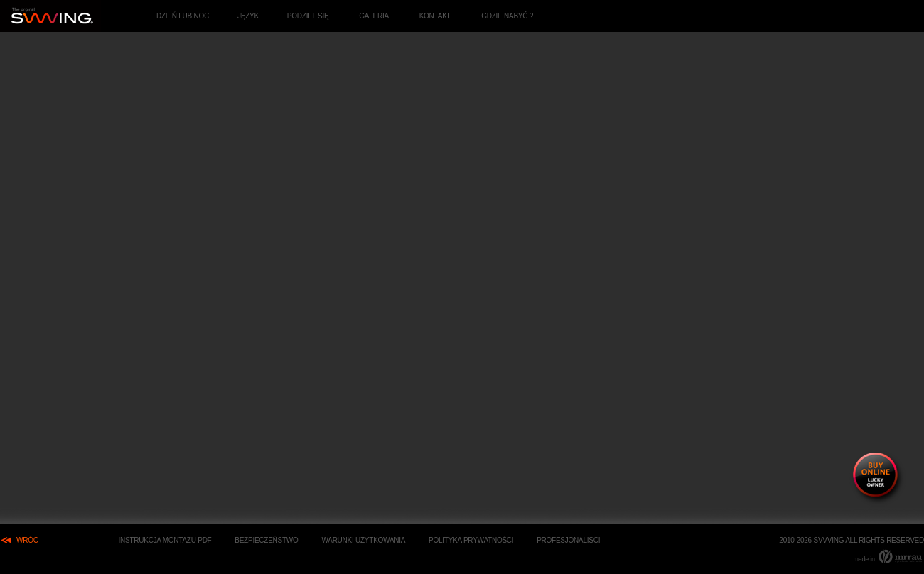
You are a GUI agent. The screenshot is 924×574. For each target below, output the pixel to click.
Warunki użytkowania (363, 540)
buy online (878, 478)
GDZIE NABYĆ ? (507, 16)
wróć (27, 540)
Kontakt (435, 16)
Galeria (374, 16)
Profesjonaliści (568, 540)
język (248, 16)
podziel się (308, 16)
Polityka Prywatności (471, 540)
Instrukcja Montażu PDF (165, 540)
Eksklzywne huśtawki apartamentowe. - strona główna (50, 16)
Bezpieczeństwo (266, 540)
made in (888, 556)
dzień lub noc (183, 16)
